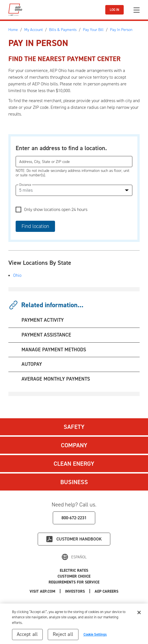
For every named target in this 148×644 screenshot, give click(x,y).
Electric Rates (74, 570)
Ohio (17, 275)
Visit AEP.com (42, 591)
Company (74, 445)
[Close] (139, 614)
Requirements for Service (74, 582)
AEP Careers (107, 591)
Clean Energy (74, 464)
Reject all (63, 636)
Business (74, 482)
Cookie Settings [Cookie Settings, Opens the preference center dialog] (95, 636)
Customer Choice (74, 576)
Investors (75, 591)
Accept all (27, 636)
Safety (74, 427)
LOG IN (114, 10)
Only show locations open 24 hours (56, 209)
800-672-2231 (74, 518)
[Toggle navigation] (137, 10)
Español (79, 557)
